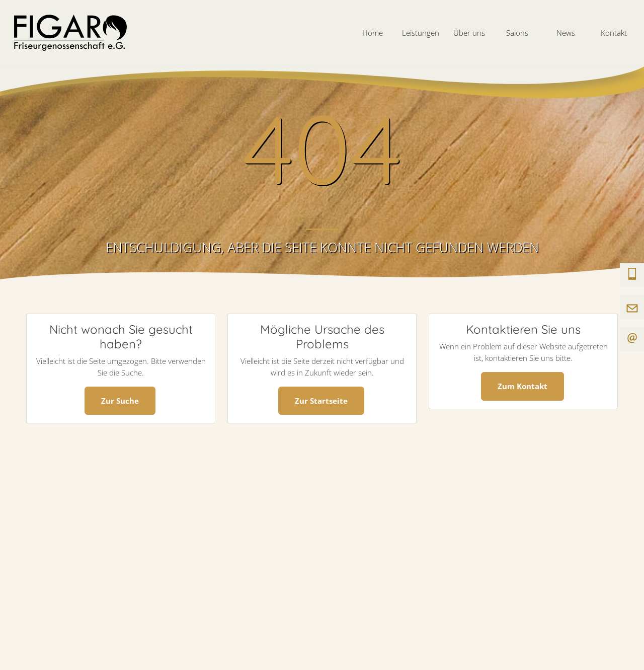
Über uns (469, 33)
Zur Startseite (321, 401)
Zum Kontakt (522, 386)
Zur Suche (120, 401)
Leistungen (421, 33)
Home (373, 33)
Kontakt (614, 33)
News (566, 33)
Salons (517, 33)
